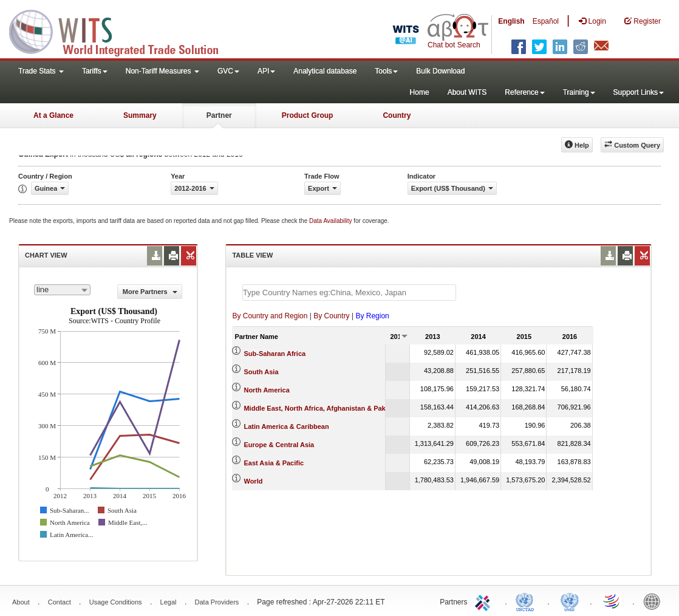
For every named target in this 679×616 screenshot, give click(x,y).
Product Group (308, 115)
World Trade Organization (612, 601)
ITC (485, 601)
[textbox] (349, 293)
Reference (524, 92)
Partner (219, 115)
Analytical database (325, 71)
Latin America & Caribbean (286, 426)
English (511, 21)
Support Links (639, 92)
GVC (228, 71)
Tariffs (95, 71)
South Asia (261, 372)
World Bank (655, 601)
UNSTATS (570, 601)
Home (420, 92)
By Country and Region (270, 316)
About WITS (467, 92)
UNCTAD (527, 601)
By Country (331, 316)
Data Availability (331, 221)
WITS (121, 30)
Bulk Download (440, 71)
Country (397, 115)
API (266, 71)
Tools (386, 71)
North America (266, 390)
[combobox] (62, 290)
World (253, 481)
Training (579, 92)
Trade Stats (41, 71)
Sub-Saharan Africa (275, 354)
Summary (140, 115)
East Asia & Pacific (274, 463)
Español (546, 21)
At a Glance (53, 115)
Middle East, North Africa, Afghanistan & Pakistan (322, 408)
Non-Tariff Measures (162, 71)
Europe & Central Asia (279, 445)
